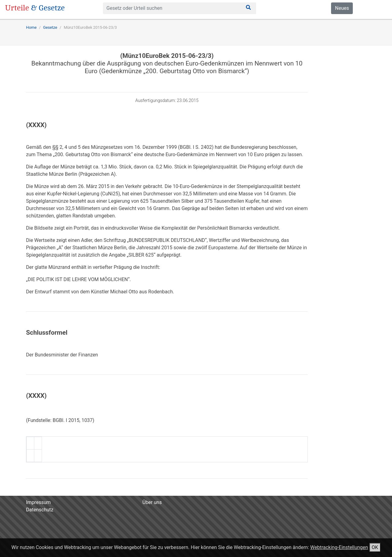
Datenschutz (40, 510)
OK (375, 547)
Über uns (152, 502)
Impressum (38, 502)
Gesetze (50, 27)
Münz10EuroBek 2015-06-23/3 (90, 27)
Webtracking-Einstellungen (339, 547)
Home (31, 27)
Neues (342, 8)
